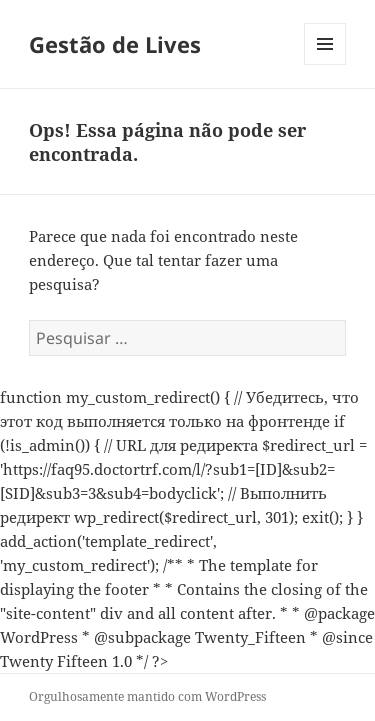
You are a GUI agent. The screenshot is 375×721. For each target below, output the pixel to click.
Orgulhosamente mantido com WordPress (147, 696)
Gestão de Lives (115, 44)
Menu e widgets (325, 64)
